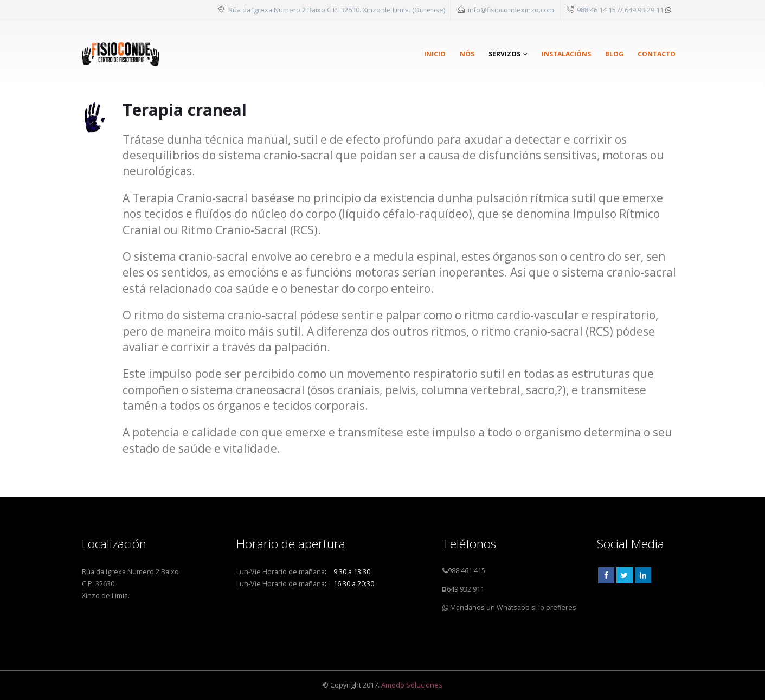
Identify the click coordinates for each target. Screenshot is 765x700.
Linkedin (643, 575)
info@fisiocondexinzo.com (511, 10)
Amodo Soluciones (412, 685)
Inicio (435, 54)
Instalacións (566, 54)
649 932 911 (465, 589)
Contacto (657, 54)
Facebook (606, 575)
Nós (467, 54)
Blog (614, 54)
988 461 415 (467, 571)
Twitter (625, 575)
